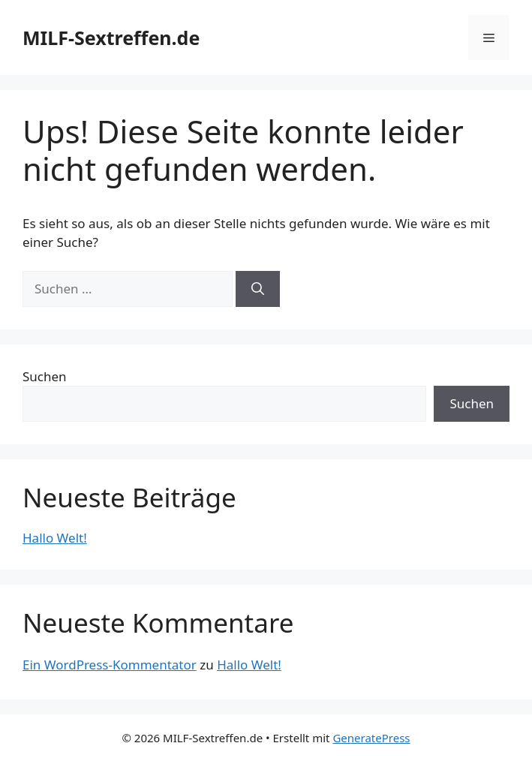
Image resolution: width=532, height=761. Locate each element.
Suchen (45, 376)
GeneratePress (371, 738)
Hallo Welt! (55, 538)
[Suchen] (258, 289)
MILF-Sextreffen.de (111, 38)
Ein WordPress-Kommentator (110, 665)
